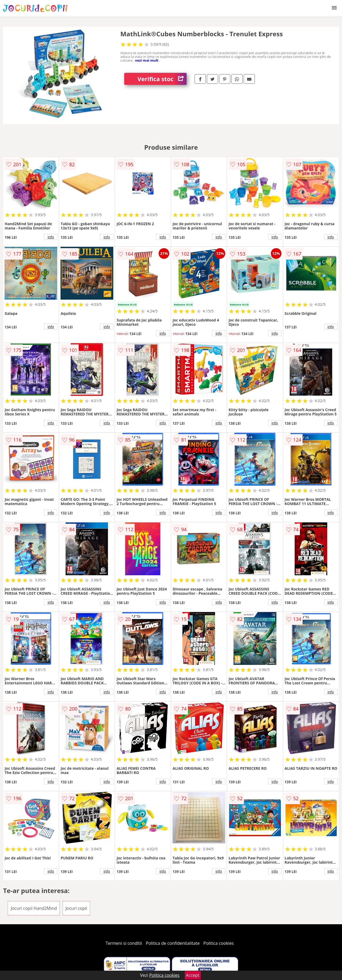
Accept (193, 975)
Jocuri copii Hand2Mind (34, 908)
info (51, 237)
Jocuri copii (76, 908)
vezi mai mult (147, 60)
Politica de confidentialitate (173, 943)
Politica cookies (219, 943)
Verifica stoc (162, 79)
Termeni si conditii (124, 943)
